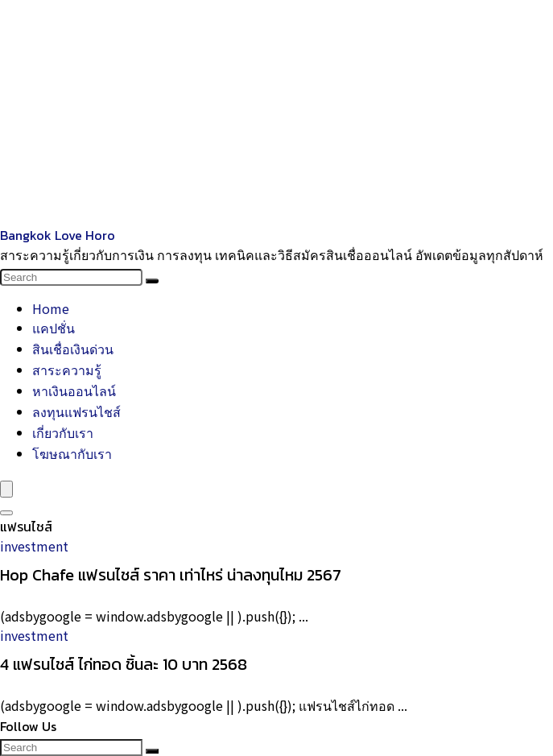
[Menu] (6, 489)
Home (51, 308)
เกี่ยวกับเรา (63, 432)
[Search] (152, 281)
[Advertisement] (276, 113)
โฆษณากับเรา (72, 453)
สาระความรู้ (67, 370)
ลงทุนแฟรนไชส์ (76, 411)
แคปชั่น (54, 328)
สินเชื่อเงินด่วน (73, 349)
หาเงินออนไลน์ (74, 390)
